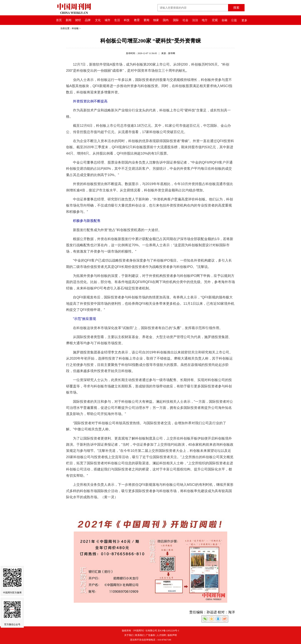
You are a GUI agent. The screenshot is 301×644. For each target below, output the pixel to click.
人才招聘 (161, 635)
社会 (185, 20)
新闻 (69, 20)
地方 (205, 20)
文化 (98, 20)
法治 (195, 20)
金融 (224, 20)
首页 (59, 20)
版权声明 (172, 635)
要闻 (146, 20)
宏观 (215, 20)
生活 (117, 20)
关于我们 (129, 635)
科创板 (75, 28)
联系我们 (140, 635)
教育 (137, 20)
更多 (244, 20)
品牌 (88, 20)
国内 (166, 20)
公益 (234, 20)
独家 (156, 20)
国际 (176, 20)
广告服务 (150, 635)
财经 (78, 20)
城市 (107, 20)
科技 (127, 20)
